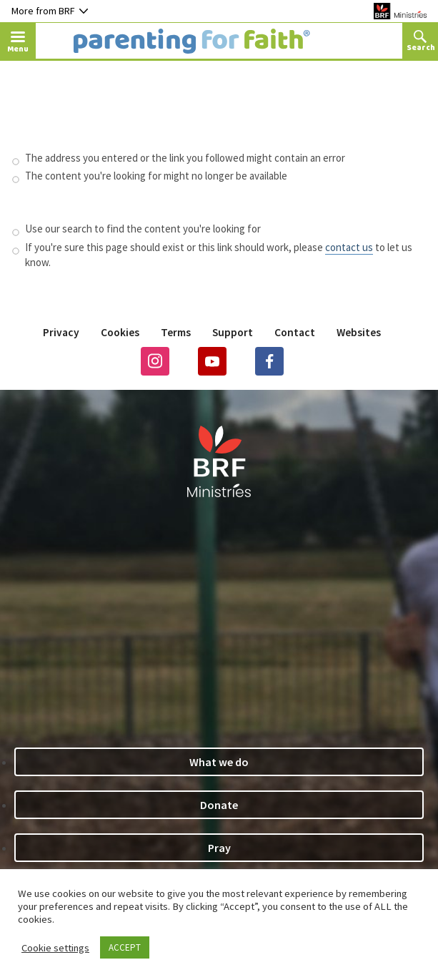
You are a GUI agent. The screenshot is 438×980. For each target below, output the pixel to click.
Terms (176, 332)
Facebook (269, 361)
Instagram (155, 361)
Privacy (61, 332)
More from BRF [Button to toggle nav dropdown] (50, 11)
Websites (359, 332)
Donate (219, 805)
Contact (295, 332)
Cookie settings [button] (55, 948)
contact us (349, 247)
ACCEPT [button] (125, 947)
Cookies (120, 332)
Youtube (212, 361)
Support (233, 332)
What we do (219, 762)
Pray (219, 848)
